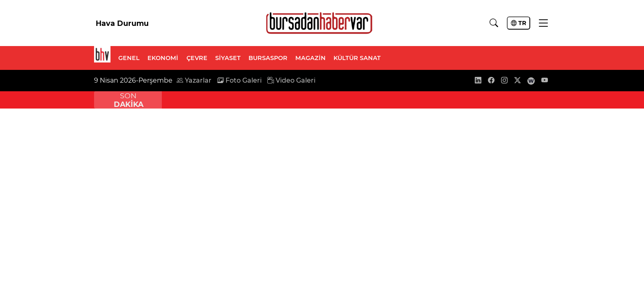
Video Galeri (291, 80)
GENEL (129, 58)
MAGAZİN (310, 58)
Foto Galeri (239, 80)
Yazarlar (194, 80)
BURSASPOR (268, 58)
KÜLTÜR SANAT (357, 58)
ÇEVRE (197, 58)
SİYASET (228, 58)
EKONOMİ (163, 58)
